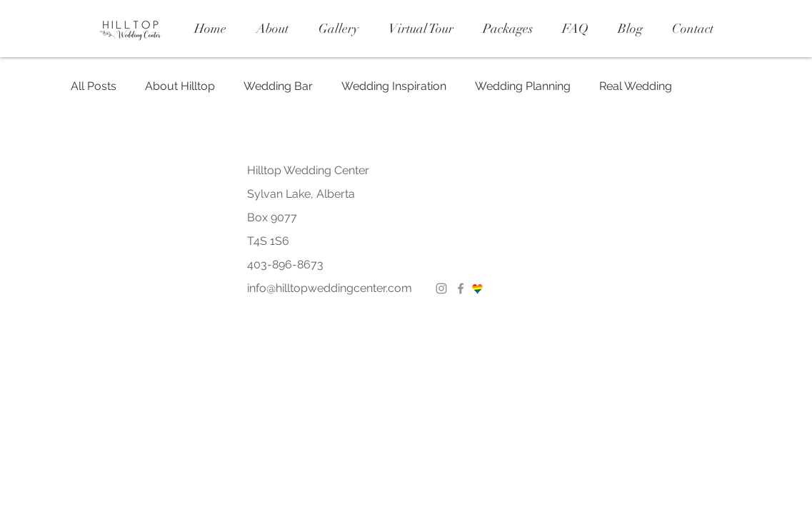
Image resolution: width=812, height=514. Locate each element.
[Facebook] (461, 288)
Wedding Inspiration (394, 86)
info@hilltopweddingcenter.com (330, 288)
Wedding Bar (278, 86)
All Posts (94, 86)
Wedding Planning (523, 86)
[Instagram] (441, 288)
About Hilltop (180, 86)
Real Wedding (636, 86)
